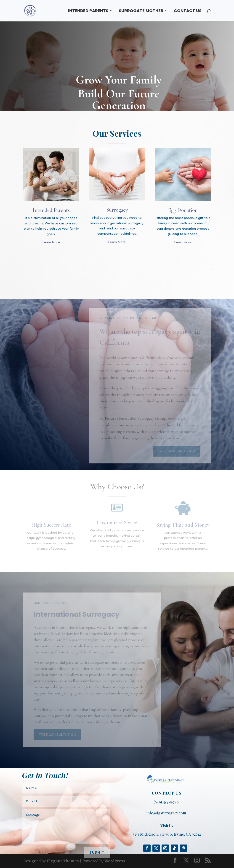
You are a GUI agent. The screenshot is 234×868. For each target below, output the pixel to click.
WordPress (115, 861)
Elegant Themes (63, 861)
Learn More (51, 242)
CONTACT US (188, 11)
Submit (97, 852)
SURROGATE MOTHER (141, 11)
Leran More (183, 242)
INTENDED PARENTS (88, 11)
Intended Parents (51, 210)
